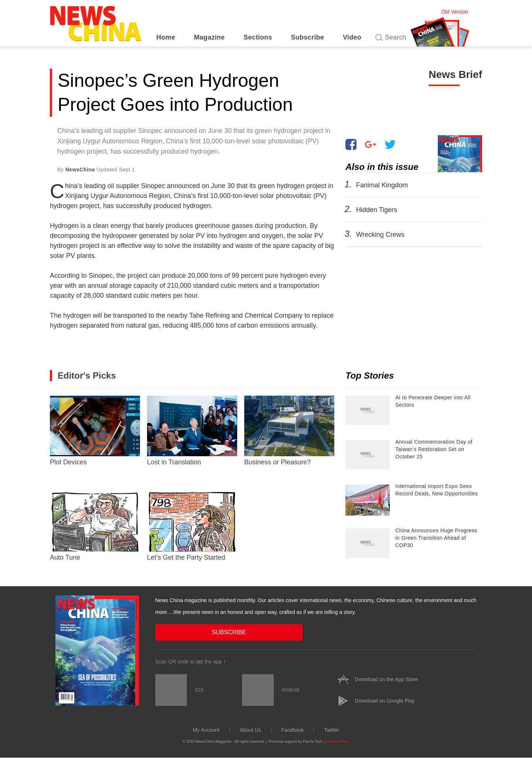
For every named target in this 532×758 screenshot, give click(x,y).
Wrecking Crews (380, 235)
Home (166, 37)
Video (352, 37)
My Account (206, 730)
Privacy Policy (338, 741)
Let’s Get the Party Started (192, 526)
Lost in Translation (192, 431)
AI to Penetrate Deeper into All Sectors (433, 401)
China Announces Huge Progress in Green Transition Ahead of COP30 (436, 538)
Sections (258, 37)
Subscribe (307, 37)
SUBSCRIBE (192, 632)
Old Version (455, 12)
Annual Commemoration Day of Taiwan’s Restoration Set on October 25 (434, 449)
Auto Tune (95, 526)
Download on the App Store (386, 679)
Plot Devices (95, 431)
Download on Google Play (385, 700)
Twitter (332, 730)
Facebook (292, 730)
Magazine (209, 37)
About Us (250, 730)
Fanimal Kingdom (382, 185)
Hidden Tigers (377, 210)
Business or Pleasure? (289, 431)
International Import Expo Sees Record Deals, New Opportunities (436, 490)
